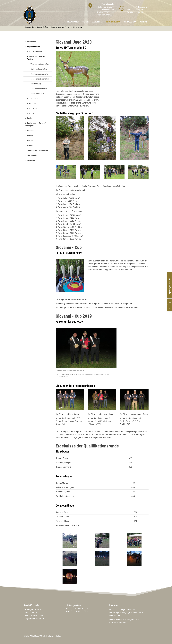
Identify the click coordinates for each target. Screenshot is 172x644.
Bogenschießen (43, 27)
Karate (30, 141)
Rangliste (33, 103)
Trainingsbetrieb (35, 52)
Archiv (31, 113)
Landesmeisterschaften (40, 79)
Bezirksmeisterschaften (40, 74)
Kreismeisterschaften (39, 69)
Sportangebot (113, 20)
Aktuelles (98, 20)
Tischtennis (32, 155)
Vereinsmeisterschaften (40, 64)
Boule (30, 118)
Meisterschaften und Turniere (60, 27)
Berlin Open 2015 (37, 94)
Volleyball (31, 160)
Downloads (33, 99)
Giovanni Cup (78, 27)
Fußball (30, 136)
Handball (31, 131)
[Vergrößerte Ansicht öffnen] (78, 69)
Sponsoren (33, 108)
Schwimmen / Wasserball (37, 150)
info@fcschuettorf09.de (105, 15)
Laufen (30, 145)
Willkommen (73, 20)
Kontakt (144, 20)
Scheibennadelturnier (39, 89)
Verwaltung (130, 20)
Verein (86, 20)
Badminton (32, 42)
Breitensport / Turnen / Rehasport (35, 124)
